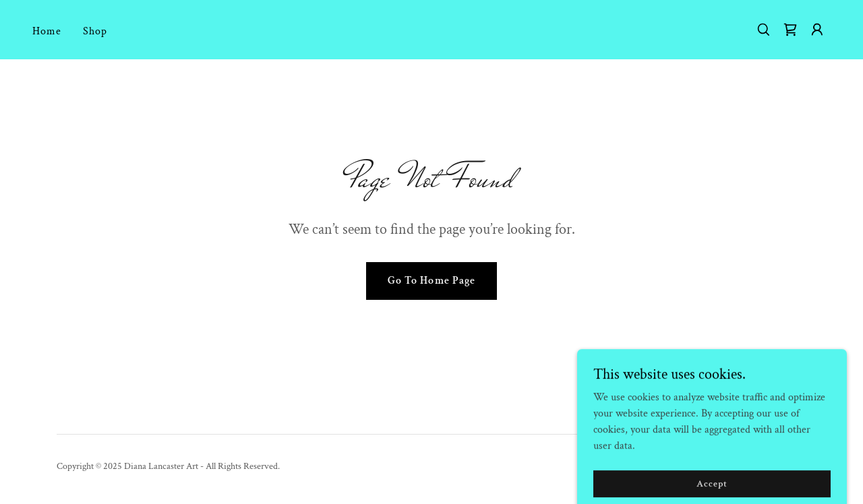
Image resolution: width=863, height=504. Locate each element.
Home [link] (47, 31)
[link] (790, 30)
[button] (817, 30)
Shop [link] (95, 31)
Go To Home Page (431, 281)
